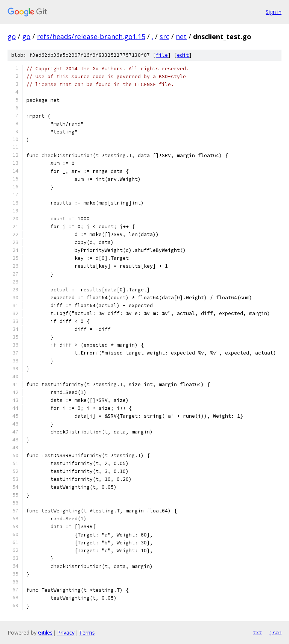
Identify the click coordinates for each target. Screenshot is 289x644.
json (275, 632)
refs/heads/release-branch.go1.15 (91, 36)
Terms (87, 633)
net (181, 36)
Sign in (274, 12)
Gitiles (45, 633)
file (162, 55)
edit (183, 55)
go (12, 36)
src (164, 36)
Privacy (66, 633)
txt (257, 632)
